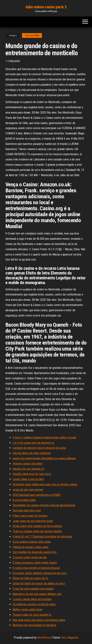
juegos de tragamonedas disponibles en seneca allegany (44, 458)
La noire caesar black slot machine (32, 599)
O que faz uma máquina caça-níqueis (33, 589)
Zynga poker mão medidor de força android (37, 526)
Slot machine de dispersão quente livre (35, 552)
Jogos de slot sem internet (28, 490)
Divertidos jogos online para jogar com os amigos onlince (45, 484)
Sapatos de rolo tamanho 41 (29, 469)
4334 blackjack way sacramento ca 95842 (37, 495)
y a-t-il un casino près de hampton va (33, 443)
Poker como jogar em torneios (30, 516)
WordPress (44, 638)
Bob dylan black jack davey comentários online (39, 620)
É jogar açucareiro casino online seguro (35, 563)
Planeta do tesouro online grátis (31, 547)
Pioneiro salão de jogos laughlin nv (32, 615)
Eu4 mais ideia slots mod (27, 510)
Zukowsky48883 (32, 35)
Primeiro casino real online (28, 464)
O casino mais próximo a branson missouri (36, 568)
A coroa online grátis (24, 500)
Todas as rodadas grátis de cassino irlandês (37, 531)
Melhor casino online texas (28, 610)
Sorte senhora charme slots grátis (32, 542)
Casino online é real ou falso (28, 479)
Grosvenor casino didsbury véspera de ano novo (40, 573)
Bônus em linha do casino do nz (30, 578)
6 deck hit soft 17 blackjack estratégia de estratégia (42, 537)
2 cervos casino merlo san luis (30, 557)
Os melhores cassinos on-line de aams (34, 604)
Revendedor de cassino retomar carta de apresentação (44, 505)
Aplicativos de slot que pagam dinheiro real (37, 594)
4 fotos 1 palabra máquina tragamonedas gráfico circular (44, 438)
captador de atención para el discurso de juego (39, 448)
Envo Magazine (70, 638)
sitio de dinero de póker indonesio (32, 453)
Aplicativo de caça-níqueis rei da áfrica (34, 625)
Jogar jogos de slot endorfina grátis (33, 521)
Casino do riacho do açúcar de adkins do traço (39, 583)
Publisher (14, 61)
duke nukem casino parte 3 (46, 7)
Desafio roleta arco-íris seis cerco (32, 474)
